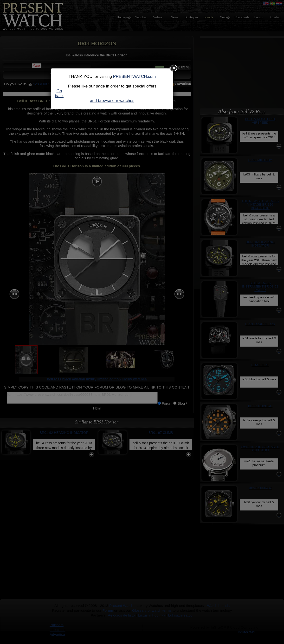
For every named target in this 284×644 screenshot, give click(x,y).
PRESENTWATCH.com (135, 77)
